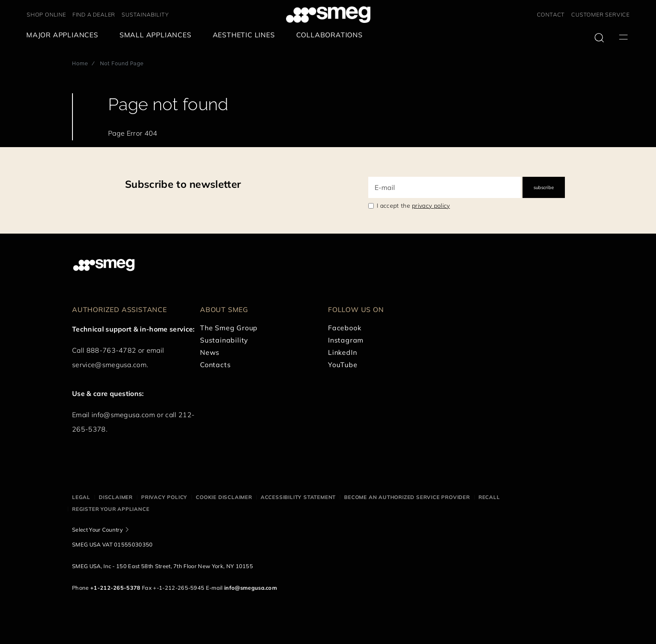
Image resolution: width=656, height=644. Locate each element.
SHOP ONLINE (46, 14)
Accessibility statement (298, 497)
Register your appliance (111, 509)
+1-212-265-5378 (115, 588)
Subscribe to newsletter (183, 184)
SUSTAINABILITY (145, 14)
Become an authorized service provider (407, 497)
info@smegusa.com (123, 415)
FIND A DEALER (94, 14)
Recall (489, 497)
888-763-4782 (111, 350)
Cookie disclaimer (224, 497)
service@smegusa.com (109, 365)
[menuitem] (64, 35)
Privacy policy (164, 497)
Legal (81, 497)
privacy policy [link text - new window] (431, 206)
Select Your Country (97, 530)
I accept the (413, 206)
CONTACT (551, 14)
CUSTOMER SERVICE (600, 14)
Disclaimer (116, 497)
